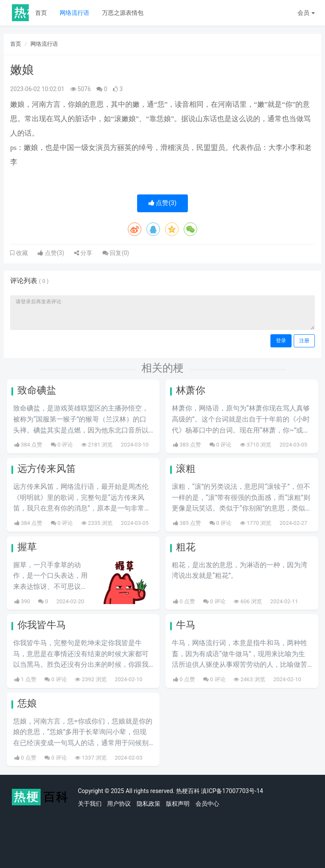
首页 (41, 13)
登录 (281, 341)
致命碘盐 (37, 390)
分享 (83, 253)
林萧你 (191, 390)
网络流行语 (74, 13)
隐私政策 (149, 804)
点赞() (163, 203)
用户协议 (119, 804)
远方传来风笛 (47, 469)
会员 (306, 13)
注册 (304, 341)
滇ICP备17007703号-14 (232, 791)
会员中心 (207, 804)
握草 (27, 547)
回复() (116, 253)
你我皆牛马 (42, 625)
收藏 (21, 253)
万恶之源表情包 (123, 13)
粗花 (186, 547)
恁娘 (27, 703)
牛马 (186, 625)
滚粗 (186, 469)
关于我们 (90, 804)
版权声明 (178, 804)
